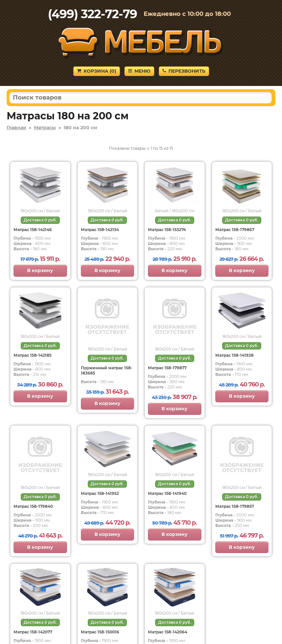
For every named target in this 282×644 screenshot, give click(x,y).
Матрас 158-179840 (33, 506)
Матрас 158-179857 (235, 506)
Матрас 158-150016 (100, 632)
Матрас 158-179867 (235, 230)
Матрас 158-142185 (33, 355)
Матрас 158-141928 (234, 355)
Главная (16, 128)
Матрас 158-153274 (167, 230)
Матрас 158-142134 (100, 230)
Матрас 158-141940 (167, 493)
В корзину (40, 270)
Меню (139, 71)
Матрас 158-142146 (33, 230)
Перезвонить (184, 71)
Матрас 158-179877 (167, 368)
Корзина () (97, 71)
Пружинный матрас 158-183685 (107, 370)
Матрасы (45, 128)
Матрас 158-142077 (33, 632)
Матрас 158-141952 (100, 493)
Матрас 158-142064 (168, 632)
